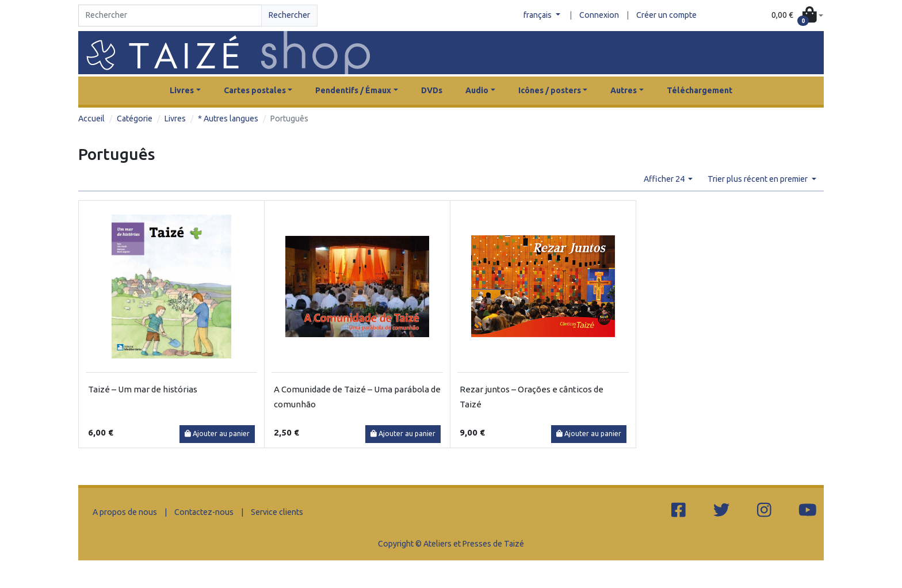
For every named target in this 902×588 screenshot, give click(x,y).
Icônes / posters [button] (550, 90)
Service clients (277, 512)
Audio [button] (477, 90)
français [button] (538, 15)
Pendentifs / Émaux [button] (353, 90)
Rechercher (289, 15)
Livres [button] (182, 90)
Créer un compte (666, 15)
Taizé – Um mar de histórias (143, 389)
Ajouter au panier (217, 434)
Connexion (599, 15)
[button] (797, 16)
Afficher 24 (665, 179)
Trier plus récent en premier (758, 179)
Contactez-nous (204, 512)
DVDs (432, 90)
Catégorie (135, 119)
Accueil (91, 119)
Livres (175, 119)
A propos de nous (125, 512)
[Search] (170, 16)
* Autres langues (228, 119)
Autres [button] (624, 90)
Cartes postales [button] (255, 90)
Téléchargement (700, 90)
